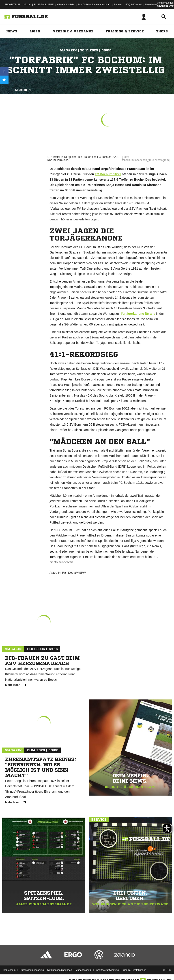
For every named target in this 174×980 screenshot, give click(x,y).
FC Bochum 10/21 (108, 174)
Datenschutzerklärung (32, 965)
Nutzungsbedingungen (60, 965)
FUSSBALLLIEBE (44, 4)
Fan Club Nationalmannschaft (94, 4)
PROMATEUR (12, 4)
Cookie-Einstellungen (135, 965)
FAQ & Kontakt (134, 4)
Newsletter (151, 4)
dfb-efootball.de (66, 4)
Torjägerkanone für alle (138, 314)
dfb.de (27, 4)
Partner (118, 4)
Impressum (9, 965)
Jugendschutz (84, 965)
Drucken (23, 90)
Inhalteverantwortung (107, 965)
